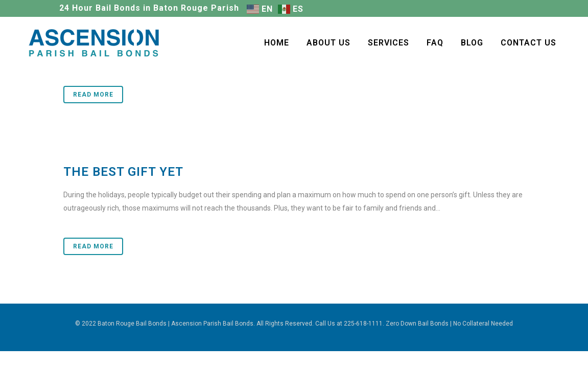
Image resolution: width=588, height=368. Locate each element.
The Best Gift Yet (123, 172)
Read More (93, 95)
